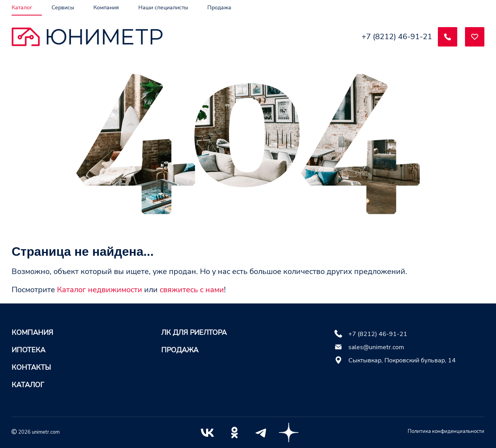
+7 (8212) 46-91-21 (397, 37)
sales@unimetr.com (376, 347)
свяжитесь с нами (192, 290)
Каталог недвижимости (100, 290)
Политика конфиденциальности (446, 431)
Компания (32, 333)
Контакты (31, 367)
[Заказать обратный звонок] (448, 37)
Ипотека (28, 350)
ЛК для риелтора (194, 333)
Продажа (180, 350)
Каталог (28, 385)
